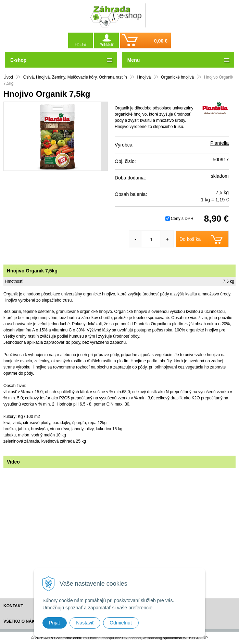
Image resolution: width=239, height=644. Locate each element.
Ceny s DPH (182, 219)
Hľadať (80, 45)
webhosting (152, 638)
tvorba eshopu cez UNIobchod (115, 638)
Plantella (219, 143)
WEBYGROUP (195, 638)
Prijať (55, 623)
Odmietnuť (121, 623)
